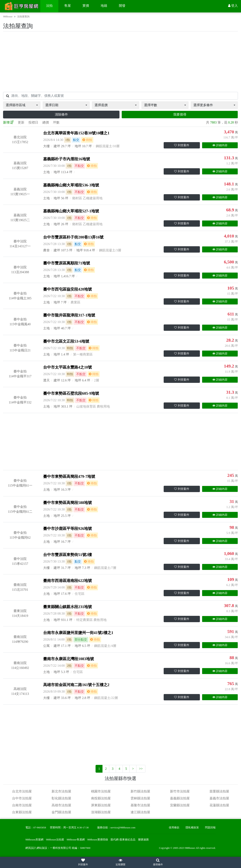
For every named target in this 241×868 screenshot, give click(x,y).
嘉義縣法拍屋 (180, 798)
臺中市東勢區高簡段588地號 (68, 503)
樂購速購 (143, 840)
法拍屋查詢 (23, 17)
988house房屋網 (34, 840)
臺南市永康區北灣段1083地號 (68, 659)
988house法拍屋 (55, 840)
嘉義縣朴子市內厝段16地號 (66, 159)
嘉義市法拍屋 (219, 798)
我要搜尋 (180, 114)
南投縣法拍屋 (101, 798)
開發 (122, 6)
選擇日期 (52, 105)
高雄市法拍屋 (61, 805)
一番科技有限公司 (61, 848)
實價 (86, 6)
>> (141, 769)
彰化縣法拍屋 (61, 798)
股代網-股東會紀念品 (123, 840)
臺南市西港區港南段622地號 (68, 581)
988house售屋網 (76, 840)
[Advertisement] (120, 62)
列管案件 (182, 145)
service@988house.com (123, 828)
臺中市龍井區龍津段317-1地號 (69, 315)
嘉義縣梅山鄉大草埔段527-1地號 (71, 211)
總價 (46, 122)
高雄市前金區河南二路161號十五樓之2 (76, 685)
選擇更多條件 (203, 105)
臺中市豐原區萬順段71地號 (66, 263)
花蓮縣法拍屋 (219, 805)
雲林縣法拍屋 (140, 798)
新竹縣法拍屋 (140, 791)
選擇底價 (101, 105)
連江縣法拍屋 (140, 812)
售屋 (68, 6)
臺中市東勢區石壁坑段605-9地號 (71, 393)
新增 (8, 122)
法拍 (49, 6)
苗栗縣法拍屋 (219, 791)
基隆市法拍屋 (140, 805)
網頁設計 (31, 848)
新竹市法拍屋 (180, 791)
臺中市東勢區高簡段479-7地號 (69, 476)
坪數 (56, 122)
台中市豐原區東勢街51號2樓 (68, 555)
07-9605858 (40, 828)
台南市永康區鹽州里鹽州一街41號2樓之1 (78, 633)
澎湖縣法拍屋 (101, 812)
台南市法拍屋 (22, 805)
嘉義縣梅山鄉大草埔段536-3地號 (71, 185)
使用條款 (174, 828)
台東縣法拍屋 (22, 812)
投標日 (33, 122)
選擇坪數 (151, 105)
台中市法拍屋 (22, 798)
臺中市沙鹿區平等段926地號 (68, 529)
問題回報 (210, 828)
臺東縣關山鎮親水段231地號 (68, 607)
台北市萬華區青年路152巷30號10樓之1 (76, 133)
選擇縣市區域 (16, 105)
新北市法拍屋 (61, 791)
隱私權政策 (192, 828)
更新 (21, 122)
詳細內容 (220, 145)
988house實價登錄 (98, 840)
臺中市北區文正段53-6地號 (66, 341)
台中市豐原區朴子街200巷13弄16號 (73, 237)
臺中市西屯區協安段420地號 (68, 289)
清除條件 (61, 114)
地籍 (104, 6)
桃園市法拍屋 (101, 791)
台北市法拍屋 (22, 791)
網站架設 (42, 848)
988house (8, 17)
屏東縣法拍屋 (101, 805)
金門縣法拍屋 (61, 812)
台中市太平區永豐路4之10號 (68, 367)
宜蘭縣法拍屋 (180, 805)
